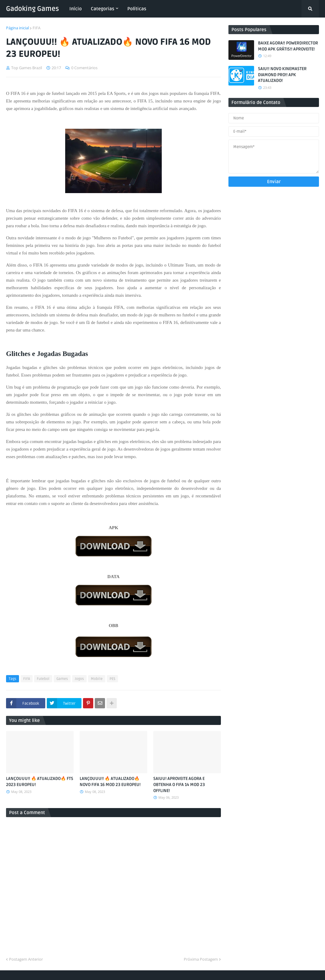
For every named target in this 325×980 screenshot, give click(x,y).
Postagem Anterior (26, 959)
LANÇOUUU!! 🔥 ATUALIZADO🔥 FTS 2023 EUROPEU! (40, 782)
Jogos (79, 679)
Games (62, 679)
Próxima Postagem (201, 959)
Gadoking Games (32, 9)
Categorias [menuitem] (103, 9)
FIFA (37, 28)
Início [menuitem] (76, 9)
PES (112, 679)
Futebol (43, 679)
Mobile (97, 679)
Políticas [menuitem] (137, 9)
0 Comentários (84, 68)
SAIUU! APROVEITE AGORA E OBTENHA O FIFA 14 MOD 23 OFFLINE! (179, 784)
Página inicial (18, 28)
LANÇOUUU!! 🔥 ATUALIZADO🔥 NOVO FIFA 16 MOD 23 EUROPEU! (110, 782)
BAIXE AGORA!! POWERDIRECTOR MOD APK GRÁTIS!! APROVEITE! (288, 46)
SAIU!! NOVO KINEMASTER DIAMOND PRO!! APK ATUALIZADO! (282, 75)
